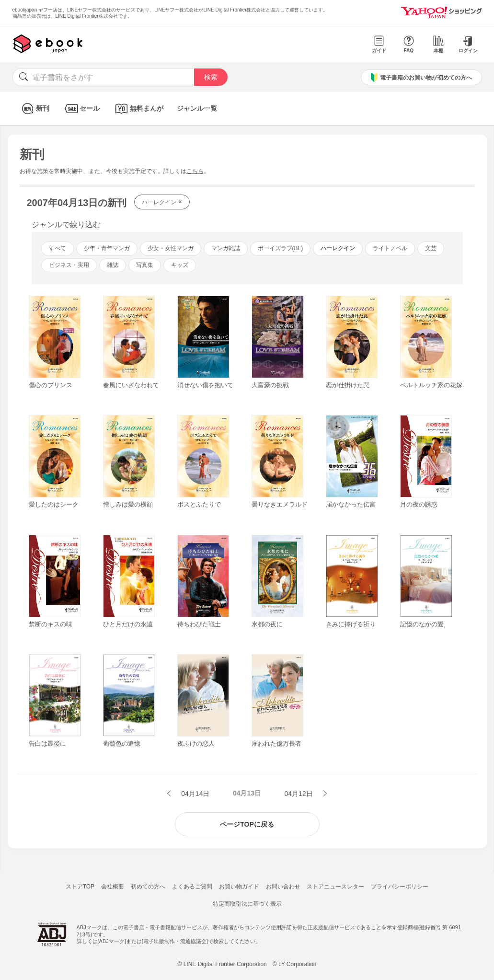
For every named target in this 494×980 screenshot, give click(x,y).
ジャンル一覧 (197, 108)
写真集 (145, 265)
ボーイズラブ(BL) (281, 248)
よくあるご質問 (192, 887)
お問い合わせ (283, 887)
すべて (57, 248)
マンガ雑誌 (226, 248)
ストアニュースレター (335, 887)
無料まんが (138, 109)
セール (81, 109)
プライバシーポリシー (400, 887)
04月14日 (194, 794)
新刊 (34, 109)
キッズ (180, 265)
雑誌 (113, 265)
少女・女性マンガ (171, 248)
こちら (195, 171)
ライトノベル (390, 248)
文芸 (431, 248)
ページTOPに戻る (247, 824)
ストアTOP (80, 887)
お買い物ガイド (239, 887)
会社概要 (113, 887)
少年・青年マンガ (107, 248)
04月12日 (300, 794)
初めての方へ (148, 887)
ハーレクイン (162, 202)
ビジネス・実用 (69, 265)
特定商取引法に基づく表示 (247, 904)
